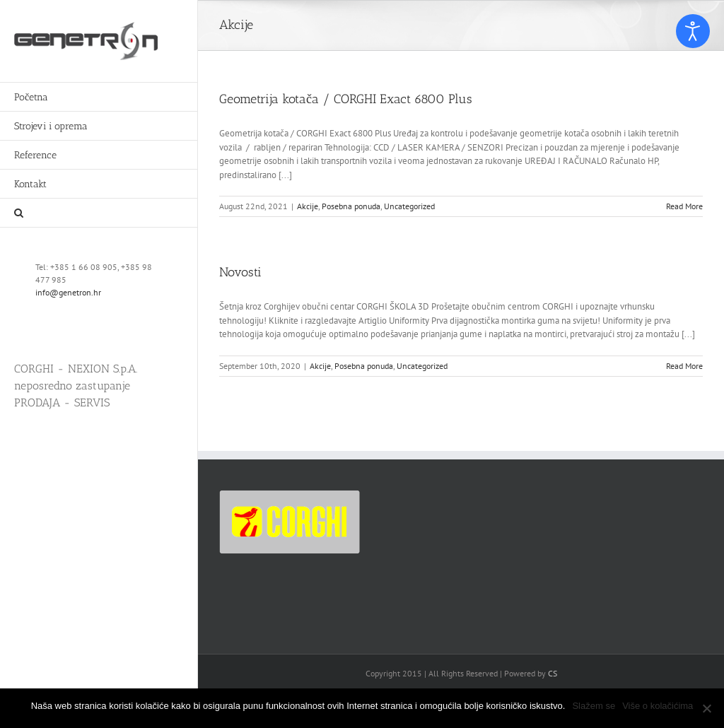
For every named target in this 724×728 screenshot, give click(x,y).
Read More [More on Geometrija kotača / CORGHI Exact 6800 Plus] (684, 206)
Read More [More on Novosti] (684, 366)
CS (553, 673)
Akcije (308, 206)
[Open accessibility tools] (693, 31)
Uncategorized (409, 206)
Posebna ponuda (351, 206)
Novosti (240, 272)
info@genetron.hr (68, 292)
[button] (99, 213)
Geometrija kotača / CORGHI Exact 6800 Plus (346, 99)
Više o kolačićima (658, 706)
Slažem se (594, 706)
